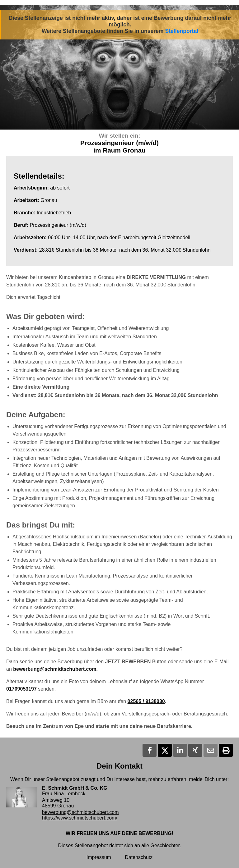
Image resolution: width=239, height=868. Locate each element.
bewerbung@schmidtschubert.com (55, 669)
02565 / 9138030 (146, 701)
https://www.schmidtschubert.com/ (80, 818)
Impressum (99, 857)
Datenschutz (139, 857)
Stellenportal (182, 31)
